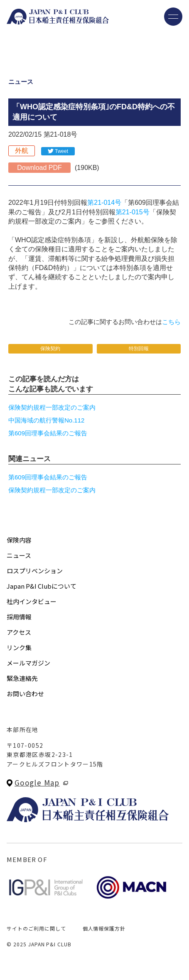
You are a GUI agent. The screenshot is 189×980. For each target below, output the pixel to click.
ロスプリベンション (35, 571)
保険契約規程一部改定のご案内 (52, 407)
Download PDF (39, 168)
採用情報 (19, 617)
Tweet (61, 151)
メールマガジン (28, 663)
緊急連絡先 (22, 678)
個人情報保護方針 (104, 928)
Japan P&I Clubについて (42, 586)
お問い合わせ (25, 694)
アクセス (19, 632)
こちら (171, 322)
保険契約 (50, 349)
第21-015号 (133, 212)
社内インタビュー (32, 601)
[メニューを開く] (173, 17)
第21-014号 (104, 203)
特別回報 (139, 349)
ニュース (19, 555)
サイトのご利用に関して (36, 928)
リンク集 (19, 647)
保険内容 (19, 540)
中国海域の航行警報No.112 (46, 420)
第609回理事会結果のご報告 (48, 433)
